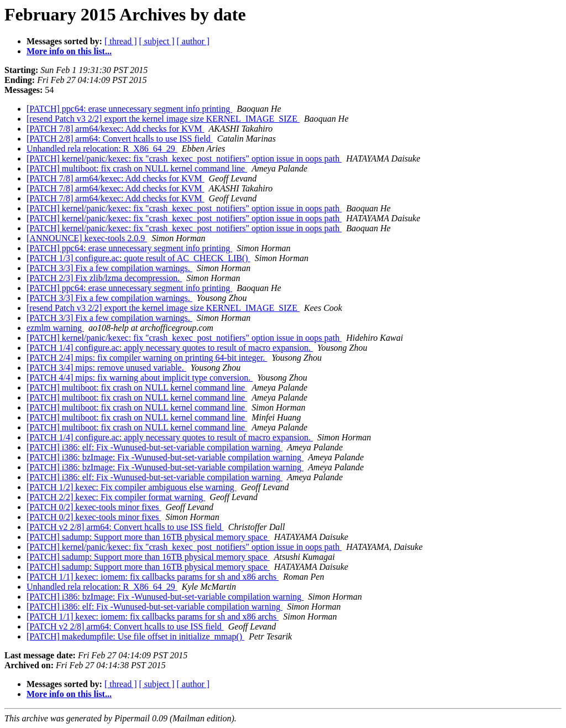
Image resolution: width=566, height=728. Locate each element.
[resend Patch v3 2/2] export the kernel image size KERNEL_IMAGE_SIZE (163, 119)
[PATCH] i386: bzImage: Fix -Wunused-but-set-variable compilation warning (165, 457)
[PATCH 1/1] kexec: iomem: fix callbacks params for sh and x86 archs (153, 577)
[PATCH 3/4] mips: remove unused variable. (106, 368)
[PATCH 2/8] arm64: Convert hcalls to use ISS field (120, 139)
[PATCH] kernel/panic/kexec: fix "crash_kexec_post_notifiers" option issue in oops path (184, 158)
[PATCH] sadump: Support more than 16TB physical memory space (148, 537)
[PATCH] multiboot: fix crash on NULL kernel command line (137, 168)
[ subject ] (157, 41)
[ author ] (193, 41)
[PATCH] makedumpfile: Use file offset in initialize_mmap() (135, 636)
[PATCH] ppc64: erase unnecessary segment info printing (129, 109)
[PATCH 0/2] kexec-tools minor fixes (94, 507)
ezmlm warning (55, 328)
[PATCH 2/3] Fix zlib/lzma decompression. (104, 278)
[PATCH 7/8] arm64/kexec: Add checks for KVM (116, 129)
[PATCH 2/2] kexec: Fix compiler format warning (116, 497)
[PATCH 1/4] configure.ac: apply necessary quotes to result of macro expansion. (170, 348)
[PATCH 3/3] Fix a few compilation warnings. (109, 268)
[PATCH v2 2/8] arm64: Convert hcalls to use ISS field (125, 527)
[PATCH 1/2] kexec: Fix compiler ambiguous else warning (132, 487)
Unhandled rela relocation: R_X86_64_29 (102, 149)
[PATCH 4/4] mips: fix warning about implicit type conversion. (140, 378)
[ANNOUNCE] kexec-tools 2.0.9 (87, 238)
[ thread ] (121, 41)
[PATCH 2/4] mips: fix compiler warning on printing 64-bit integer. (147, 358)
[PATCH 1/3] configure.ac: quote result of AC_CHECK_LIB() (138, 258)
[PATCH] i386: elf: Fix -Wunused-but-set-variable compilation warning (154, 447)
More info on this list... (69, 51)
